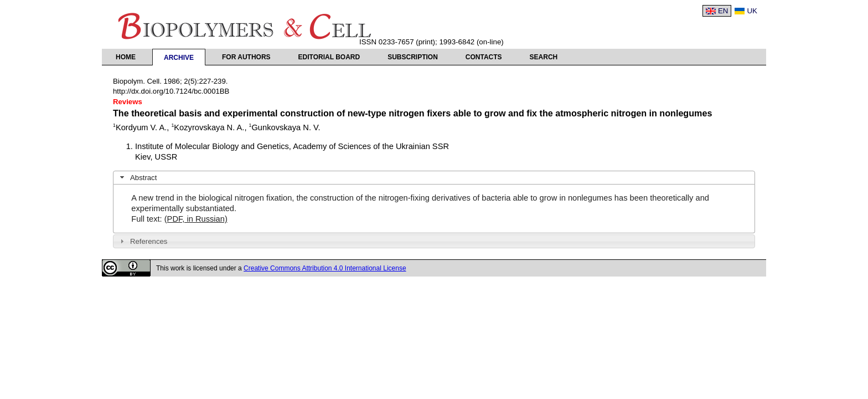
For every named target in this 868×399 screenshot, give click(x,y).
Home (126, 57)
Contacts (484, 57)
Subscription (413, 57)
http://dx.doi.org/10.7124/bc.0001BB (171, 91)
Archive (179, 58)
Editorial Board (329, 57)
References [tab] (143, 241)
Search (544, 57)
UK (752, 11)
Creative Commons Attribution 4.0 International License (325, 268)
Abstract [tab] (137, 177)
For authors (246, 57)
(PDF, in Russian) (196, 219)
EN (723, 11)
